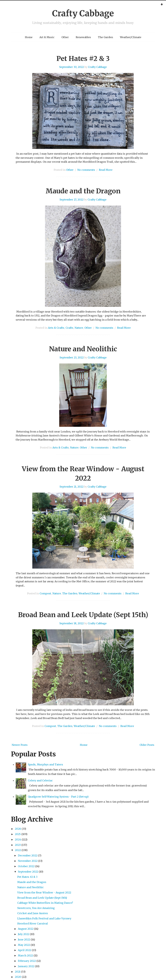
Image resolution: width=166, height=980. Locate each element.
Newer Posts (20, 745)
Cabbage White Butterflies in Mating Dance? (45, 903)
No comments (86, 170)
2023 (18, 845)
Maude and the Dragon (83, 191)
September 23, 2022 (72, 357)
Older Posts (147, 745)
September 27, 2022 (72, 200)
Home (29, 37)
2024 (18, 839)
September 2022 (28, 872)
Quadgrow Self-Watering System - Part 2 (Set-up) (58, 797)
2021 (18, 972)
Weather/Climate (131, 37)
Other (65, 37)
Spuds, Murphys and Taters (45, 764)
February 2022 (27, 961)
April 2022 (25, 950)
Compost (45, 593)
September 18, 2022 (72, 623)
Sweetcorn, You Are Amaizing (36, 908)
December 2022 (28, 855)
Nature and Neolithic (83, 349)
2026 (18, 829)
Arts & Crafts (56, 328)
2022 (18, 850)
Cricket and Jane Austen (33, 913)
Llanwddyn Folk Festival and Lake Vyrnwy (44, 918)
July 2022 (24, 934)
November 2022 (28, 861)
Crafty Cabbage (83, 13)
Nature (79, 328)
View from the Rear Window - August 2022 (44, 892)
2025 (18, 834)
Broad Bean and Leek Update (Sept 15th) (83, 615)
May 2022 (24, 945)
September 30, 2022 (72, 67)
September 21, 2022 (72, 487)
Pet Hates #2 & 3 (83, 59)
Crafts (69, 328)
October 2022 (26, 866)
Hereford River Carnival (33, 924)
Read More (106, 170)
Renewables (83, 37)
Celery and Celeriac (40, 780)
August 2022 (26, 929)
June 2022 (24, 939)
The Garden (105, 37)
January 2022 (26, 966)
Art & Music (47, 37)
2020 (18, 977)
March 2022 (25, 955)
